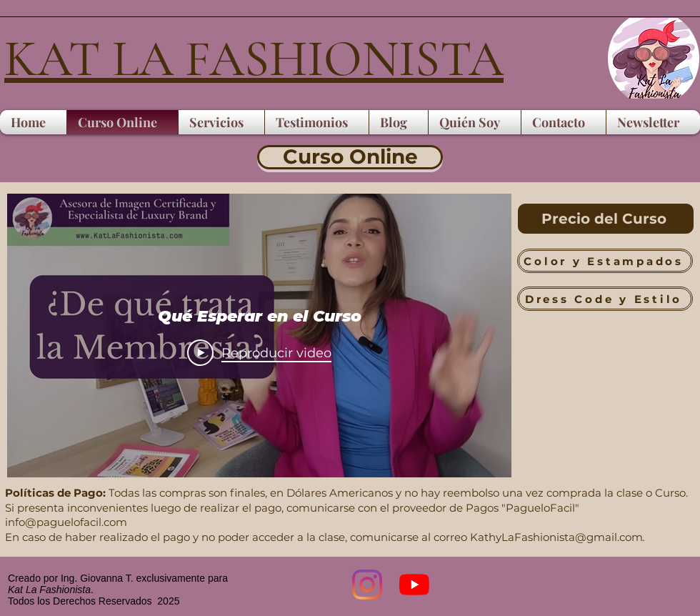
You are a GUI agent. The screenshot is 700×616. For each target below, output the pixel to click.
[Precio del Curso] (606, 219)
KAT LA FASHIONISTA (254, 59)
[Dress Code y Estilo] (605, 299)
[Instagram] (367, 585)
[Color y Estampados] (605, 261)
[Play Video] (259, 352)
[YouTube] (414, 585)
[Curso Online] (350, 157)
